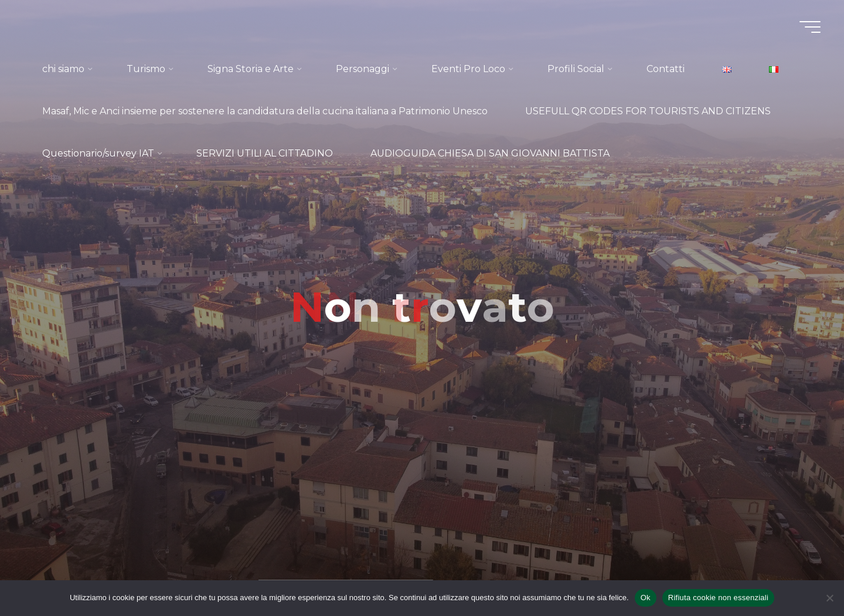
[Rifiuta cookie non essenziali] (829, 598)
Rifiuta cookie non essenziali (718, 598)
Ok (646, 598)
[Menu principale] (810, 27)
